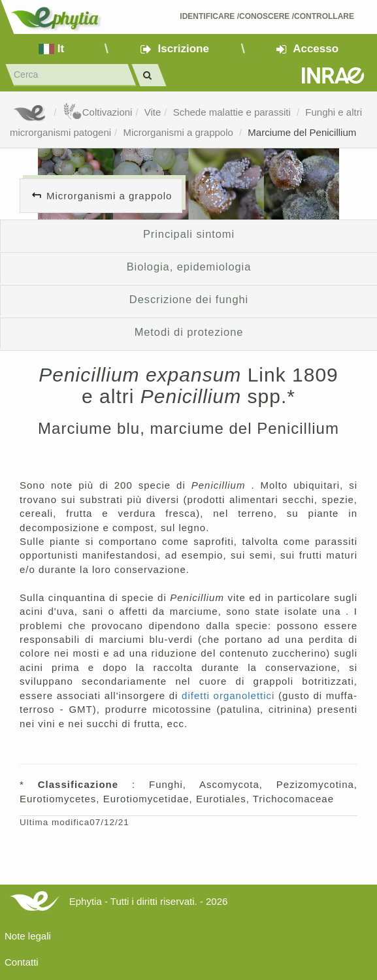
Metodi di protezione (189, 332)
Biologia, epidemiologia (189, 267)
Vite (153, 112)
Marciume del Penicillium (302, 132)
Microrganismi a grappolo (179, 132)
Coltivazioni (98, 112)
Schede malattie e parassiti (233, 112)
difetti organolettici (230, 695)
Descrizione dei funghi (189, 299)
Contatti (22, 962)
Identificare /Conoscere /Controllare (267, 16)
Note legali (28, 936)
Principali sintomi (189, 234)
